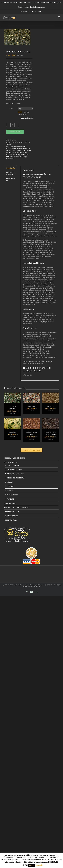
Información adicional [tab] (11, 173)
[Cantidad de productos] (13, 125)
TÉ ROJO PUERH (12, 495)
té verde (17, 157)
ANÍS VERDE (50, 406)
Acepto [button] (32, 865)
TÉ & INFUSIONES (21, 142)
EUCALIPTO (13, 432)
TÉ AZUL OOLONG (13, 465)
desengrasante (11, 152)
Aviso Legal (37, 587)
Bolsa (11, 109)
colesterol (19, 150)
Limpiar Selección (27, 118)
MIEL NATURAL (11, 520)
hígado (20, 155)
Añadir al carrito (15, 132)
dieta (25, 152)
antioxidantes (11, 148)
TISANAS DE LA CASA (14, 470)
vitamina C (10, 159)
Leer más (39, 865)
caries (13, 150)
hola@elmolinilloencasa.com (35, 7)
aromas (19, 148)
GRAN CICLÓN (31, 406)
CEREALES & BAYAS (12, 512)
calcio (8, 150)
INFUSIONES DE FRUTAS (15, 474)
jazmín (26, 155)
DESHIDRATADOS (12, 516)
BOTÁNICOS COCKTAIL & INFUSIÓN (18, 507)
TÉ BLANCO (11, 486)
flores (15, 155)
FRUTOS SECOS (11, 503)
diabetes (20, 152)
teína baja (23, 157)
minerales (10, 157)
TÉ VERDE (10, 499)
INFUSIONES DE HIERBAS (16, 478)
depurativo (27, 150)
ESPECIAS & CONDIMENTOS (15, 458)
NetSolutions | (29, 587)
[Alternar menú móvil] (59, 17)
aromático (26, 148)
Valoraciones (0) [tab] (11, 180)
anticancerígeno (19, 146)
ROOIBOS (10, 482)
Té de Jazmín (27, 375)
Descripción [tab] (11, 168)
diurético (9, 155)
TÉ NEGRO (10, 491)
